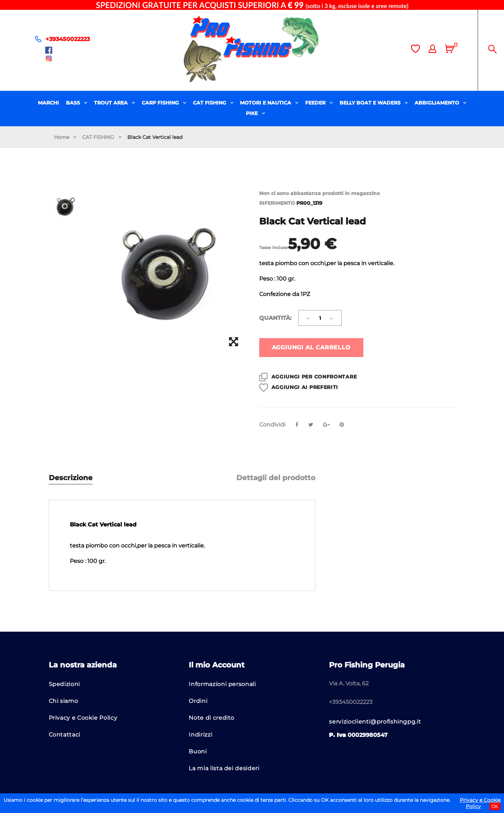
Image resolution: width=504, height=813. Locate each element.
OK (495, 806)
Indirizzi (200, 735)
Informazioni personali (222, 684)
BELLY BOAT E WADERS (371, 103)
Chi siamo (63, 701)
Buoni (198, 751)
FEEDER (316, 103)
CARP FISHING (161, 103)
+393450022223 (68, 39)
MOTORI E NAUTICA (266, 103)
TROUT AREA (112, 103)
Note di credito (211, 718)
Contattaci (65, 735)
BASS (74, 103)
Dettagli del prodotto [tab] (276, 478)
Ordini (198, 701)
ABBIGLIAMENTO (438, 103)
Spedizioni (64, 684)
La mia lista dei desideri (224, 768)
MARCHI (48, 103)
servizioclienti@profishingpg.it (375, 722)
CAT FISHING (210, 103)
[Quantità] (320, 318)
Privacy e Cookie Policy (83, 718)
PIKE (253, 113)
